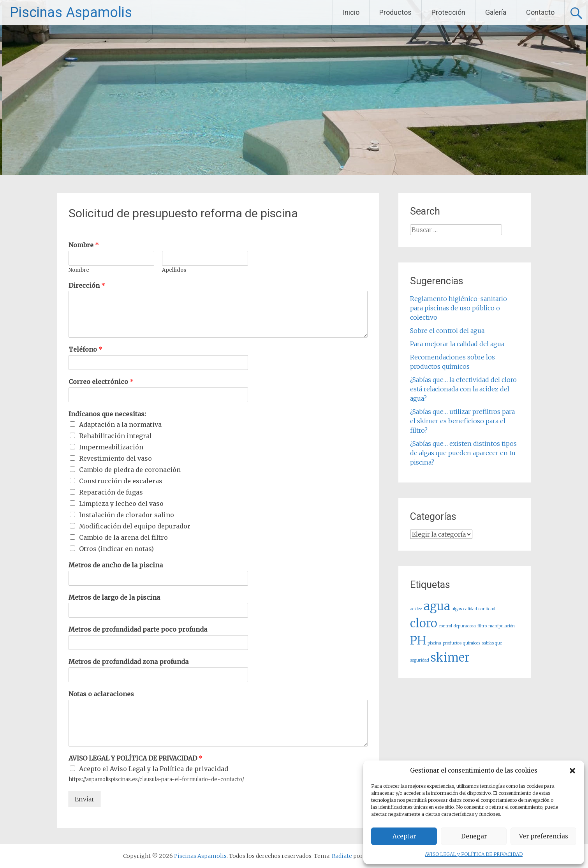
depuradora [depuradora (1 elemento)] (465, 626)
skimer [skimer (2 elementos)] (450, 658)
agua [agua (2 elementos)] (437, 606)
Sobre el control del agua (447, 331)
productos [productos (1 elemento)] (452, 643)
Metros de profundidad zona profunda (129, 662)
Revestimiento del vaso (115, 458)
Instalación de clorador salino (127, 515)
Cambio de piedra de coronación (130, 470)
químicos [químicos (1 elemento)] (472, 643)
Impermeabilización (111, 447)
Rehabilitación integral (115, 436)
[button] (572, 771)
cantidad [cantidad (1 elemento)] (487, 609)
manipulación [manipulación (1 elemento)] (502, 626)
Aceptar (404, 836)
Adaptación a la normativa (120, 424)
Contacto (540, 12)
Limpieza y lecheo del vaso (121, 504)
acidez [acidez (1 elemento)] (416, 609)
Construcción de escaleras (121, 481)
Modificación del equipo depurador (135, 526)
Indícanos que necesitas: (107, 414)
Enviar (85, 799)
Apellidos (174, 270)
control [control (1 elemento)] (445, 626)
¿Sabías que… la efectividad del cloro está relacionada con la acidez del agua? (463, 389)
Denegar (474, 836)
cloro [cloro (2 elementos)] (424, 623)
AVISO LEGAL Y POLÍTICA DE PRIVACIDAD (136, 758)
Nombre (84, 245)
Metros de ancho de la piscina (116, 565)
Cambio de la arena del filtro (123, 537)
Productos (395, 12)
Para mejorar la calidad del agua (457, 344)
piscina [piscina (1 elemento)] (434, 643)
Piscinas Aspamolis (71, 12)
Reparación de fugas (111, 492)
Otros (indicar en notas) (116, 549)
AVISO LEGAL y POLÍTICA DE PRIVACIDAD (474, 854)
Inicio (351, 12)
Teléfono (85, 349)
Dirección (87, 285)
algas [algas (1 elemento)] (457, 609)
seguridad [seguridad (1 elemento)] (420, 660)
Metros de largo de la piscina (114, 597)
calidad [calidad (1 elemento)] (470, 609)
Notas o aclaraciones (101, 694)
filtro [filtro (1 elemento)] (482, 626)
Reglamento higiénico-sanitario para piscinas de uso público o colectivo (459, 308)
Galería (496, 12)
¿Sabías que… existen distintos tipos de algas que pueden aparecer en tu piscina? (463, 453)
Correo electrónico (101, 382)
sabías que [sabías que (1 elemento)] (492, 643)
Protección (448, 12)
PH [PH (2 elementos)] (418, 640)
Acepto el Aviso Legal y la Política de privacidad (154, 769)
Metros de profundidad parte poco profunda (138, 629)
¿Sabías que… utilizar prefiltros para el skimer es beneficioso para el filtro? (462, 421)
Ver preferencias (544, 836)
